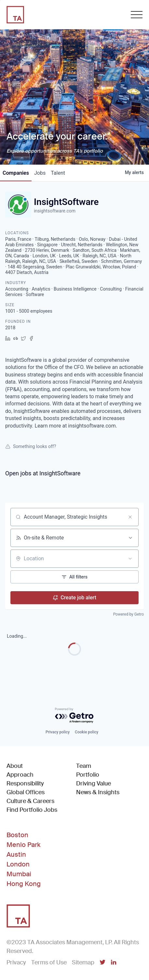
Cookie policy (87, 732)
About (15, 766)
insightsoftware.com (55, 211)
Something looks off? (31, 446)
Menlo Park (23, 845)
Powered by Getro (129, 614)
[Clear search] (130, 517)
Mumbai (19, 874)
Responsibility (25, 783)
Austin (16, 854)
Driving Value (94, 783)
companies (16, 173)
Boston (17, 835)
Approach (20, 775)
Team (84, 766)
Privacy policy (58, 732)
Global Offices (26, 792)
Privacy (16, 962)
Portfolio (88, 775)
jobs (40, 173)
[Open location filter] (130, 559)
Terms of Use (49, 962)
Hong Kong (24, 884)
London (18, 864)
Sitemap (83, 962)
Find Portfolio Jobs (32, 810)
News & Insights (98, 792)
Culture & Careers (30, 801)
